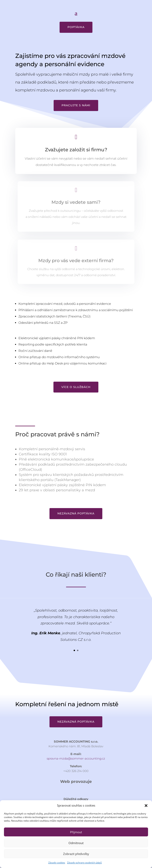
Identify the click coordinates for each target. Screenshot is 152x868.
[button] (146, 806)
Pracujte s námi (76, 105)
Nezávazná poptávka (76, 513)
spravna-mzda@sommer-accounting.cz (76, 758)
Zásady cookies (57, 863)
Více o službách (76, 387)
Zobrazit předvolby (76, 854)
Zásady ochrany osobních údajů (84, 863)
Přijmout (76, 832)
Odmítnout (76, 843)
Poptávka (76, 27)
